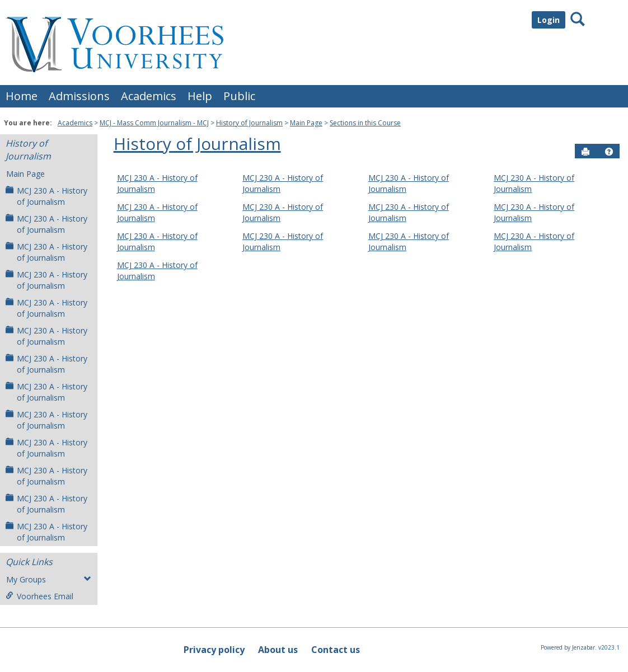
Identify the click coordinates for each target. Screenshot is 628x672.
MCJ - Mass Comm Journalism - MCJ (154, 123)
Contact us (336, 650)
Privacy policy (214, 650)
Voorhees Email (39, 596)
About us (278, 650)
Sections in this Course (365, 123)
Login (549, 20)
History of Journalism (249, 123)
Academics (149, 96)
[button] (609, 152)
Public (239, 96)
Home (22, 96)
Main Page (306, 123)
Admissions (79, 96)
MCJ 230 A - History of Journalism (46, 196)
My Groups (49, 579)
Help (200, 96)
